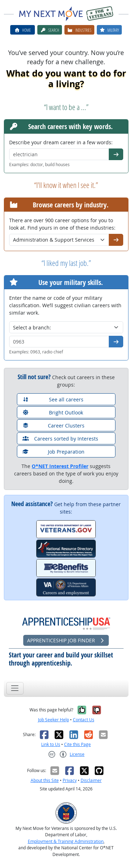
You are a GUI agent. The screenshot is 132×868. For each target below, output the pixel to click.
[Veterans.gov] (66, 529)
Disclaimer (91, 780)
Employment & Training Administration (66, 841)
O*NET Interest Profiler (60, 466)
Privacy (70, 780)
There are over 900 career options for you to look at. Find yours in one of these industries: (62, 224)
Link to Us (51, 744)
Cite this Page (77, 744)
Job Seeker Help (54, 720)
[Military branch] (66, 327)
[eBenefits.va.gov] (66, 568)
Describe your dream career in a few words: (61, 142)
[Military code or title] (59, 342)
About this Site (45, 780)
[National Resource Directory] (66, 549)
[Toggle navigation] (15, 688)
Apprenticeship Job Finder (66, 640)
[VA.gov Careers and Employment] (66, 587)
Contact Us (84, 720)
